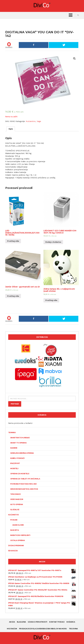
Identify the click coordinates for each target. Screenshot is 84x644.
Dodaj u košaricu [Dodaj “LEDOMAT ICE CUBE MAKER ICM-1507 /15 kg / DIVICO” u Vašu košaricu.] (53, 242)
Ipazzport (15, 463)
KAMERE (14, 448)
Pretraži (15, 404)
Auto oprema (17, 504)
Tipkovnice (15, 494)
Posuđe (14, 520)
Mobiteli (14, 468)
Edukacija (13, 551)
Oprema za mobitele (20, 474)
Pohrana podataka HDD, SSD (23, 484)
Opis (11, 129)
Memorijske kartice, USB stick (24, 489)
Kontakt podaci (57, 622)
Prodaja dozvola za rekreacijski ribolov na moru (43, 629)
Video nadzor (17, 499)
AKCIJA (12, 622)
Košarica (71, 622)
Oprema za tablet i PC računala (25, 479)
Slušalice (15, 510)
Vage (39, 121)
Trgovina (73, 629)
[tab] (11, 129)
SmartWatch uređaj (20, 438)
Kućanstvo (31, 121)
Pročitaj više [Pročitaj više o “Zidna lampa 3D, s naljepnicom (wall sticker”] (51, 300)
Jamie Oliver (18, 525)
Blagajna (21, 622)
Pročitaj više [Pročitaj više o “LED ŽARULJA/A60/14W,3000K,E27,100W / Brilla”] (13, 241)
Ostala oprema (17, 540)
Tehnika (12, 433)
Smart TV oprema (18, 443)
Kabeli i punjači (17, 458)
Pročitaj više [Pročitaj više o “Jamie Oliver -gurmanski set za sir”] (13, 296)
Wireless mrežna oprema (22, 453)
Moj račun (12, 629)
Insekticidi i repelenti (20, 535)
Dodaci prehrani (16, 546)
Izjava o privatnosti (37, 622)
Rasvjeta (15, 530)
